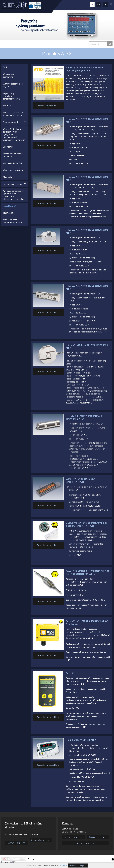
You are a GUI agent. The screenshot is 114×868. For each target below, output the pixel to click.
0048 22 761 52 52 (86, 843)
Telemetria (8, 213)
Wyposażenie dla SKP (13, 163)
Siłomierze (8, 147)
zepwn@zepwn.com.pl (41, 840)
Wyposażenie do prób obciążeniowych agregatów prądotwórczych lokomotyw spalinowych (14, 134)
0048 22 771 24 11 (98, 837)
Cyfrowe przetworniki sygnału (13, 85)
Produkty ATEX (10, 206)
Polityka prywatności (34, 859)
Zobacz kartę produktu (48, 106)
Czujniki (14, 67)
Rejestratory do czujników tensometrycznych (11, 96)
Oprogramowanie (14, 122)
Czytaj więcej (63, 865)
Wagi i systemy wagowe (14, 170)
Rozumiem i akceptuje (78, 865)
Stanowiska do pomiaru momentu (14, 155)
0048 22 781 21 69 (73, 837)
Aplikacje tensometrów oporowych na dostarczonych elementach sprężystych (14, 195)
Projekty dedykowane (14, 184)
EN (99, 5)
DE (105, 5)
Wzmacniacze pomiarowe (9, 76)
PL (92, 5)
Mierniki (14, 106)
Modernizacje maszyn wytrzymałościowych (13, 114)
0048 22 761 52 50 (16, 843)
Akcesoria (7, 177)
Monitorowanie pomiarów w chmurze (13, 221)
